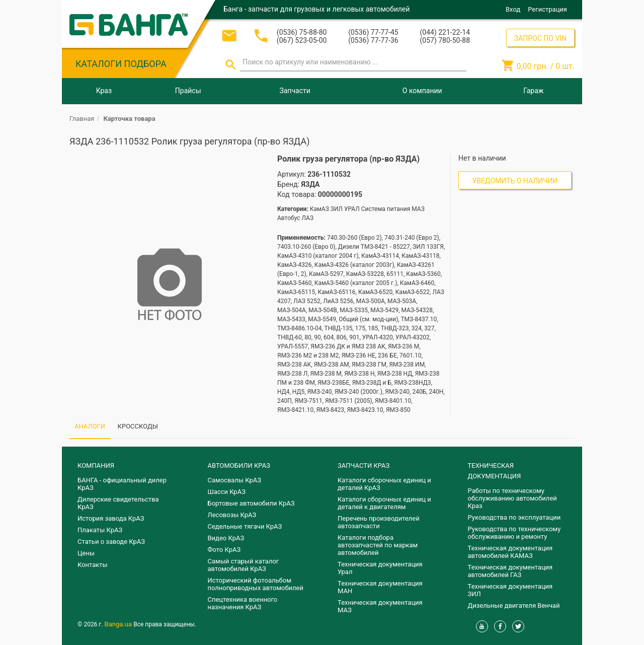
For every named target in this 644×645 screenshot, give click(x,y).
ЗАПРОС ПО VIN (540, 38)
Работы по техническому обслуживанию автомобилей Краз (512, 498)
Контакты (93, 565)
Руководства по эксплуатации (514, 517)
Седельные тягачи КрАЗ (245, 526)
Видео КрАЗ (226, 538)
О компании (422, 91)
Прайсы (188, 91)
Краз (104, 91)
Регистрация (547, 9)
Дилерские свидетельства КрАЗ (118, 503)
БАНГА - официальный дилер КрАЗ (122, 484)
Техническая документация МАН (380, 587)
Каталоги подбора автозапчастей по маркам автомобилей (378, 545)
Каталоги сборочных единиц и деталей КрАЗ (384, 484)
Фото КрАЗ (224, 550)
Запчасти (295, 91)
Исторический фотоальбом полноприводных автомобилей (256, 584)
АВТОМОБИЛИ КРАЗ (239, 465)
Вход (513, 9)
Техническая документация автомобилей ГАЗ (510, 571)
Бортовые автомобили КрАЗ (251, 503)
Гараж (533, 91)
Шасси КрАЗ (227, 492)
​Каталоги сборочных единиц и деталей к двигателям (384, 503)
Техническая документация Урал (380, 568)
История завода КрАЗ (111, 518)
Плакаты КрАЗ (100, 530)
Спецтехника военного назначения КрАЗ (243, 603)
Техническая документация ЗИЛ (510, 590)
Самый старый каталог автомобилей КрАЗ (244, 565)
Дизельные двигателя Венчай (514, 605)
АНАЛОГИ (90, 426)
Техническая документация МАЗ (380, 606)
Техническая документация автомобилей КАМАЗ (510, 552)
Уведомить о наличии (515, 181)
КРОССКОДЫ (138, 426)
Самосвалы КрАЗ (234, 480)
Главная (82, 119)
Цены (86, 553)
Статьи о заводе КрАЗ (111, 542)
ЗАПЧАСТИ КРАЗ (364, 465)
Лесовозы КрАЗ (232, 515)
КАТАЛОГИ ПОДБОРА (121, 64)
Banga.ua (119, 624)
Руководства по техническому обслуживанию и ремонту (514, 533)
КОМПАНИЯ (96, 465)
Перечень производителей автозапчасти (379, 522)
